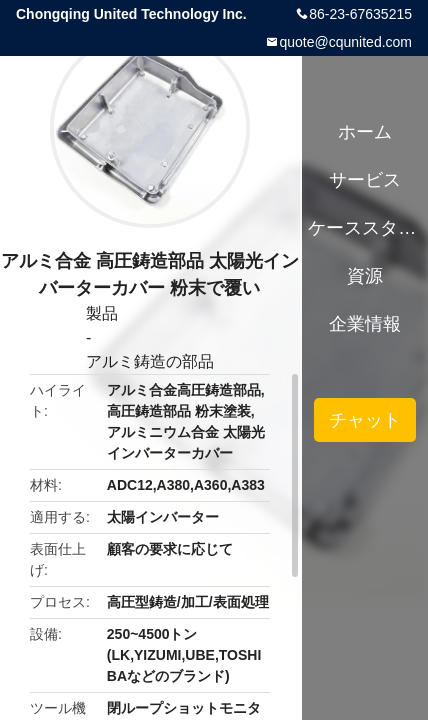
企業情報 (365, 324)
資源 (365, 276)
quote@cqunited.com (345, 42)
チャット (365, 420)
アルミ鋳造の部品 (150, 361)
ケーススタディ (364, 228)
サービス (365, 180)
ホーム (365, 132)
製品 (102, 313)
